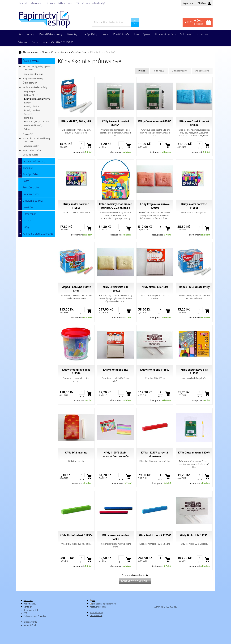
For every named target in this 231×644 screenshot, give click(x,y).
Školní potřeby (49, 52)
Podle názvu (159, 71)
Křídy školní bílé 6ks (116, 370)
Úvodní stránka (31, 52)
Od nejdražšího (202, 71)
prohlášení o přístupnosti (104, 604)
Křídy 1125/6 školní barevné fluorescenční (115, 454)
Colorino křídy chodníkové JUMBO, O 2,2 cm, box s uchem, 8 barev (116, 206)
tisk (94, 600)
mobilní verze (96, 615)
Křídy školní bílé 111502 (155, 370)
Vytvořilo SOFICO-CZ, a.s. (165, 607)
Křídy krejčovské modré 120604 (194, 123)
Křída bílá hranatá (76, 453)
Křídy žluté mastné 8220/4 (194, 453)
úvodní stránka (30, 622)
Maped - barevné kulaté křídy (76, 289)
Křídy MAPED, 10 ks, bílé (76, 121)
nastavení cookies (98, 607)
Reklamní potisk (65, 3)
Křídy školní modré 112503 (155, 535)
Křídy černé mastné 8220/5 (155, 121)
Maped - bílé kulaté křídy (194, 287)
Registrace (188, 3)
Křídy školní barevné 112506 (76, 206)
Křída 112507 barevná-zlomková (155, 454)
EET (77, 3)
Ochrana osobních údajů (94, 3)
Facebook (23, 3)
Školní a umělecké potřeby (73, 52)
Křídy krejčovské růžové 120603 (155, 206)
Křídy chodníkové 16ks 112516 (76, 371)
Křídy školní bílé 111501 (194, 535)
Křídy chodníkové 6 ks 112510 (194, 371)
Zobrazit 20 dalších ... (135, 581)
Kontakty (51, 3)
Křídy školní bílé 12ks (155, 287)
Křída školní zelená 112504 (76, 535)
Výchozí (142, 71)
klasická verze (96, 612)
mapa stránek (30, 625)
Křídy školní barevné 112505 (194, 206)
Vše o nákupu (37, 3)
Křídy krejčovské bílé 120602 (116, 289)
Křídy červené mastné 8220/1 (116, 123)
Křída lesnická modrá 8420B (116, 537)
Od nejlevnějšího (180, 71)
